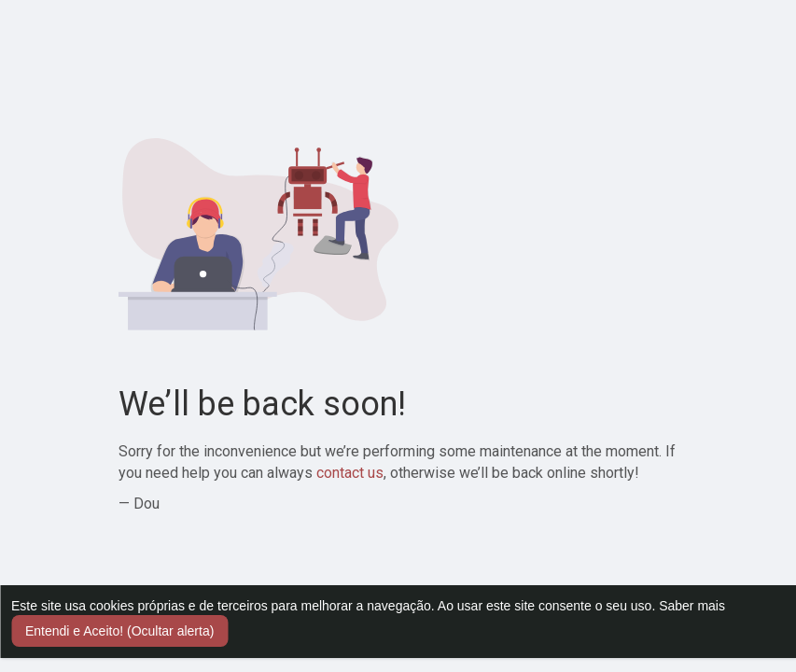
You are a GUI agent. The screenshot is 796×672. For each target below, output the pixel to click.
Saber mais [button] (692, 606)
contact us (350, 473)
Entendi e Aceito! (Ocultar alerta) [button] (119, 631)
